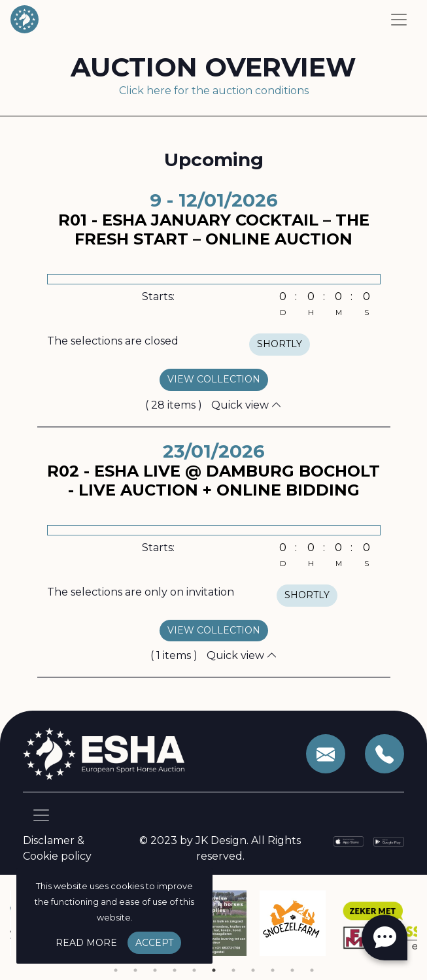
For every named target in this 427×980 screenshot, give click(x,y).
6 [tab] (214, 970)
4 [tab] (175, 970)
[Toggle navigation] (399, 20)
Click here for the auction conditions (214, 91)
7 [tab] (233, 970)
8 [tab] (253, 970)
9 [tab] (273, 970)
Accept (154, 943)
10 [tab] (292, 970)
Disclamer (49, 840)
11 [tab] (312, 970)
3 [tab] (155, 970)
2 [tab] (135, 970)
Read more (86, 943)
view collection (214, 379)
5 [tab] (194, 970)
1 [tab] (116, 970)
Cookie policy (57, 856)
